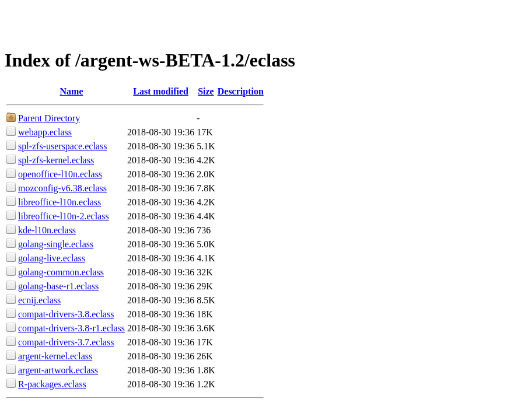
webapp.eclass (45, 132)
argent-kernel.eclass (55, 356)
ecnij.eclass (39, 300)
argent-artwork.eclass (58, 370)
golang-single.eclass (56, 244)
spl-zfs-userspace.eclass (62, 146)
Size (206, 91)
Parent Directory (49, 118)
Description (241, 91)
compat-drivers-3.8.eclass (66, 314)
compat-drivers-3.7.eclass (66, 342)
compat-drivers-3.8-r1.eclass (71, 328)
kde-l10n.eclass (47, 230)
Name (72, 91)
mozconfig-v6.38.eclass (62, 188)
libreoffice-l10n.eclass (60, 202)
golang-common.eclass (61, 272)
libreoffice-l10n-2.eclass (64, 216)
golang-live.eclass (52, 258)
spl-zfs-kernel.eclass (56, 160)
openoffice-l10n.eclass (60, 174)
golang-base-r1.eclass (58, 286)
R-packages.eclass (52, 384)
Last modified (161, 91)
